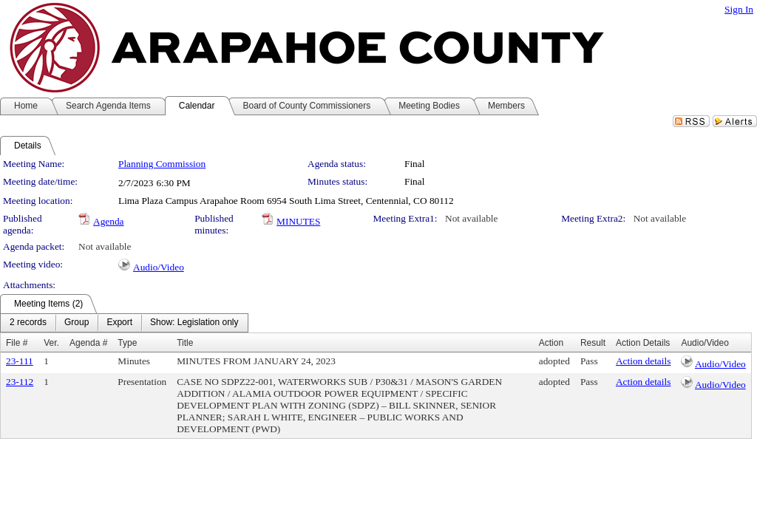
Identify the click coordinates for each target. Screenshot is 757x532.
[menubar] (124, 323)
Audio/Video (159, 267)
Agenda (108, 221)
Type (127, 343)
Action (551, 343)
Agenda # (88, 343)
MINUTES (298, 221)
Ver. (51, 343)
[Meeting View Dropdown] (194, 323)
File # (17, 343)
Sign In (739, 9)
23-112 (20, 382)
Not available (471, 218)
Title (185, 343)
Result (593, 343)
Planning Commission (162, 164)
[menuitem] (28, 323)
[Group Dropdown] (77, 323)
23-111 (20, 361)
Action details (643, 361)
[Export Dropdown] (119, 323)
